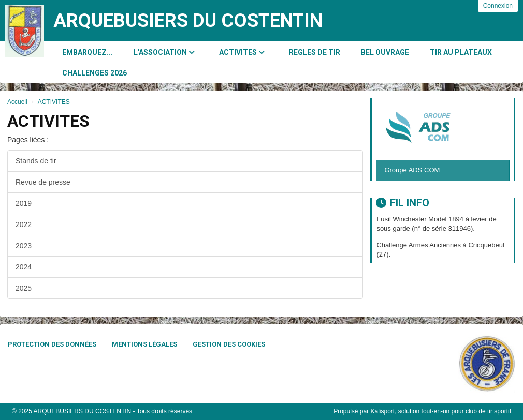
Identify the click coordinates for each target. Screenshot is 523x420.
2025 (24, 288)
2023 (24, 246)
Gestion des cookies (229, 344)
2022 (24, 224)
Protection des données (52, 344)
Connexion (498, 6)
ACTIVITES (242, 52)
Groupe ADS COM (412, 170)
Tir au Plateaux (461, 52)
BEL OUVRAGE (385, 52)
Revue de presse (43, 182)
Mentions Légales (144, 344)
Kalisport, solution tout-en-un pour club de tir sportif (441, 411)
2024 (24, 267)
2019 (24, 203)
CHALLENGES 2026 (95, 73)
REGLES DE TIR (315, 52)
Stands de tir (36, 161)
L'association (164, 52)
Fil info (403, 203)
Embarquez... (88, 52)
